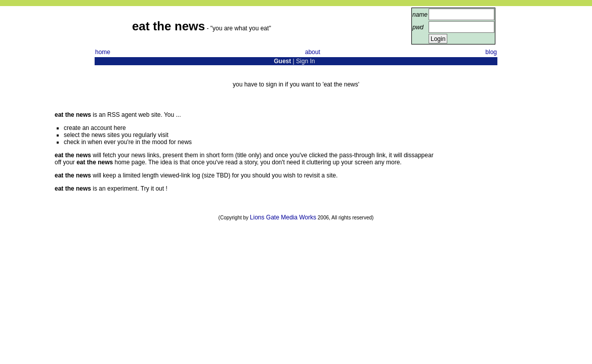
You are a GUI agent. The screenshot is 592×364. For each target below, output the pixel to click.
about (313, 52)
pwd (418, 27)
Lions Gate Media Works (283, 217)
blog (491, 52)
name (420, 15)
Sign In (305, 61)
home (103, 52)
